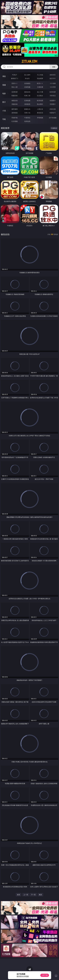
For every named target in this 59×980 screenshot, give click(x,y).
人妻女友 (40, 109)
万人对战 (40, 75)
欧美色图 (40, 100)
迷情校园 (15, 113)
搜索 (54, 67)
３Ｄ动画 (53, 83)
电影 (4, 93)
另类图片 (53, 104)
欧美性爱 (53, 92)
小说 (4, 111)
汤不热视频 (53, 118)
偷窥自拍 (15, 100)
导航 (4, 119)
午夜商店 (27, 118)
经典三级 (27, 96)
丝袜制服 (27, 87)
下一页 (33, 895)
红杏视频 (15, 121)
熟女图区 (40, 104)
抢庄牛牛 (53, 78)
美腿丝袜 (15, 104)
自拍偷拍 (27, 83)
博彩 (4, 76)
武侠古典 (53, 109)
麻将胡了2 (15, 78)
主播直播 (40, 87)
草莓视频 (40, 118)
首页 (19, 895)
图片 (4, 102)
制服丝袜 (15, 96)
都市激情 (15, 109)
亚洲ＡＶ (15, 83)
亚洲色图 (27, 100)
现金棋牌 (40, 78)
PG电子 (15, 75)
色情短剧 (27, 121)
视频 (4, 85)
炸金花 (27, 78)
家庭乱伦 (27, 109)
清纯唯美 (27, 104)
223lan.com (29, 61)
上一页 (26, 895)
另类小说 (27, 113)
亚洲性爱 (15, 92)
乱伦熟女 (40, 96)
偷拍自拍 (27, 92)
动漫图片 (53, 100)
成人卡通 (40, 92)
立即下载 (45, 975)
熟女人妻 (15, 87)
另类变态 (53, 96)
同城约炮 (15, 118)
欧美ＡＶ (40, 83)
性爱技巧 (53, 113)
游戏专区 (53, 75)
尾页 (40, 895)
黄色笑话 (40, 113)
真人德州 (27, 75)
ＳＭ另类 (53, 87)
